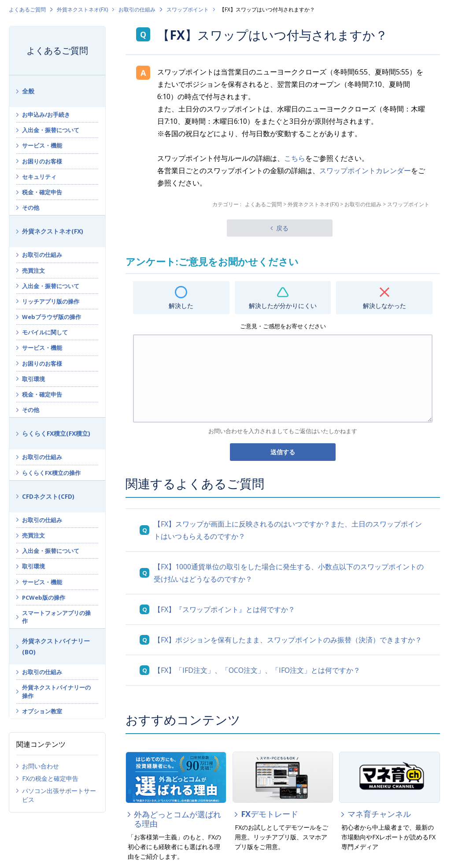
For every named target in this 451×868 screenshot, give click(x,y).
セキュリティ (39, 177)
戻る (282, 228)
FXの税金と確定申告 (50, 778)
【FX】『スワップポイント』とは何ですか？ (224, 609)
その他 (31, 208)
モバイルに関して (45, 332)
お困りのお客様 (42, 161)
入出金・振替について (51, 130)
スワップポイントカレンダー (365, 171)
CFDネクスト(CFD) (48, 496)
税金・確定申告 (42, 192)
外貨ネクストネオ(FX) (82, 9)
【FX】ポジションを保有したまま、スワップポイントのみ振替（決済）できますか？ (288, 640)
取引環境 (33, 379)
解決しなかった (384, 306)
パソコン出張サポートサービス (59, 795)
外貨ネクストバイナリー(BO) (56, 646)
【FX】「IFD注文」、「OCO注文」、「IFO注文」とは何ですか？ (257, 670)
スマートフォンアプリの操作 (56, 617)
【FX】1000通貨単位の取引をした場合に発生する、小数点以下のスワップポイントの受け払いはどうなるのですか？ (289, 573)
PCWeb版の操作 (44, 597)
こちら (295, 158)
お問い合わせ (41, 766)
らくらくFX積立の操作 (51, 473)
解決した (181, 306)
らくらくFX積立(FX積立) (56, 433)
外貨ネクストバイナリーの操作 (56, 691)
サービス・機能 (42, 145)
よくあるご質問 (27, 9)
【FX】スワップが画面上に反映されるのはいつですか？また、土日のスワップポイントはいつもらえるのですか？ (288, 530)
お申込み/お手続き (46, 115)
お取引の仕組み (137, 9)
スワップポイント (188, 9)
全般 (28, 91)
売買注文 (33, 271)
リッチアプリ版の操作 (51, 301)
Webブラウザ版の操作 (52, 317)
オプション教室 (42, 711)
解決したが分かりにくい (283, 306)
